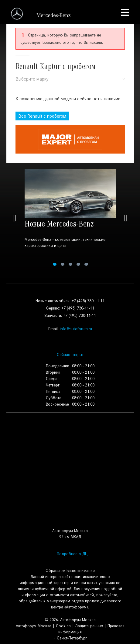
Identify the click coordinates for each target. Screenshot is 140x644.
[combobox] (70, 79)
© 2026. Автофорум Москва (70, 620)
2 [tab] (63, 264)
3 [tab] (70, 264)
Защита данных (89, 626)
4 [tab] (78, 264)
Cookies (63, 626)
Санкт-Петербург (70, 638)
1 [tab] (55, 264)
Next (126, 218)
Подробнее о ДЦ (70, 554)
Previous (15, 218)
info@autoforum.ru (76, 329)
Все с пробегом (42, 116)
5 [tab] (86, 264)
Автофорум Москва (34, 626)
